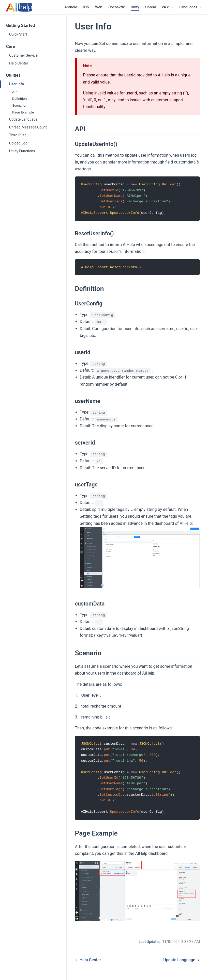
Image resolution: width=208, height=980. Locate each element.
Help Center (19, 63)
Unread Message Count (28, 127)
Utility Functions (22, 151)
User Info (17, 84)
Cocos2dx (116, 7)
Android (71, 7)
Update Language (23, 119)
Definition (19, 99)
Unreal (151, 7)
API (15, 92)
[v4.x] (168, 7)
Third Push (18, 135)
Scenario (19, 105)
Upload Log (18, 143)
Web (99, 7)
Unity (135, 7)
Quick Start (18, 34)
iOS (86, 7)
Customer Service (23, 55)
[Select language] (191, 7)
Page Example (23, 112)
